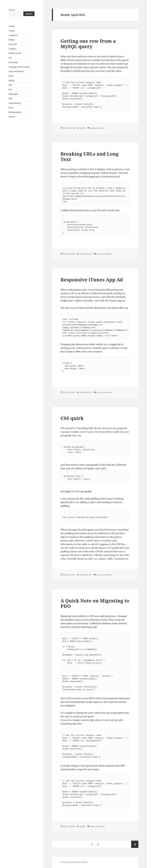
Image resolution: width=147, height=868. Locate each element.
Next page (135, 844)
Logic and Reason (16, 71)
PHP (10, 99)
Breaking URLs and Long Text (89, 156)
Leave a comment (97, 128)
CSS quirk (72, 418)
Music (11, 76)
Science (12, 117)
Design (11, 40)
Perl (10, 90)
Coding (12, 31)
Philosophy (13, 94)
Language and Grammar (19, 67)
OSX (10, 85)
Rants (11, 108)
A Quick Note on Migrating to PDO (95, 603)
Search (12, 10)
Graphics (13, 49)
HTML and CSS (15, 53)
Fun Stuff (13, 44)
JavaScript (13, 62)
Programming (15, 103)
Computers (13, 35)
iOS (10, 58)
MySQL (12, 80)
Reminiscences (15, 112)
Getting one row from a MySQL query (88, 44)
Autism (12, 26)
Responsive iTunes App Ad (92, 280)
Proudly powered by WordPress (74, 862)
